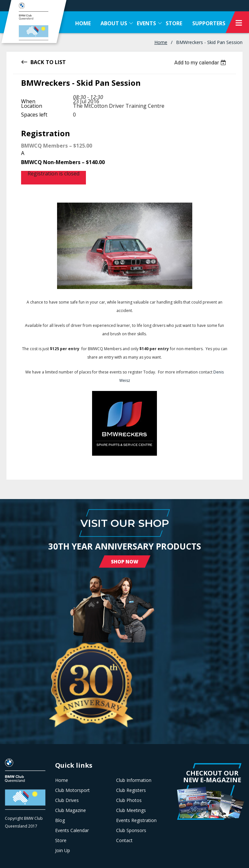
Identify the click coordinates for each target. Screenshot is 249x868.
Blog (60, 820)
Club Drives (67, 800)
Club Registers (131, 790)
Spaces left (34, 115)
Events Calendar (72, 830)
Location (32, 106)
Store (61, 840)
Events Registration (136, 820)
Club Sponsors (131, 830)
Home (161, 42)
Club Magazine (71, 810)
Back (37, 62)
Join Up (63, 851)
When (28, 101)
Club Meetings (131, 810)
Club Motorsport (72, 790)
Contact (124, 840)
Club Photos (129, 800)
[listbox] (201, 63)
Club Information (134, 780)
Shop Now (125, 562)
